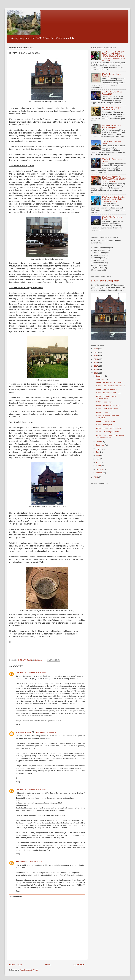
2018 (96, 363)
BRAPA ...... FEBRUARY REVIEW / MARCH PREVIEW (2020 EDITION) (114, 179)
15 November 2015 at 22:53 (35, 673)
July (98, 452)
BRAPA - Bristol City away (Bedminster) (106, 397)
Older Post (79, 965)
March (99, 466)
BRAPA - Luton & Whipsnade (105, 281)
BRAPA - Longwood (103, 412)
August (99, 449)
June (98, 455)
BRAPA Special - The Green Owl (108, 428)
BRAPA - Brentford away (105, 421)
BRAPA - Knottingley (104, 425)
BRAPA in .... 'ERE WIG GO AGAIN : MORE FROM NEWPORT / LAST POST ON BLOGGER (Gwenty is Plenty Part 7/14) (114, 56)
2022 (96, 349)
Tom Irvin (20, 673)
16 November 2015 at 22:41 (46, 732)
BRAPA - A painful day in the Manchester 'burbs (113, 109)
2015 (96, 373)
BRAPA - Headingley (104, 402)
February (100, 469)
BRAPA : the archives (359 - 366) (109, 393)
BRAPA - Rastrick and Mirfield (107, 389)
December (100, 376)
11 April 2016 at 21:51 (36, 862)
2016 (96, 370)
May (98, 459)
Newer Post (16, 965)
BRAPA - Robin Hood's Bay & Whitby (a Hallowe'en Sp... (110, 436)
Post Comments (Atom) (29, 970)
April (98, 462)
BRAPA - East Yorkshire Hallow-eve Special (111, 126)
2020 (96, 356)
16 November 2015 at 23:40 (35, 789)
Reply (18, 724)
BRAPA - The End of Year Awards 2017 (112, 93)
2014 (96, 477)
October (99, 442)
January (99, 473)
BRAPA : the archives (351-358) (108, 405)
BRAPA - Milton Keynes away (107, 432)
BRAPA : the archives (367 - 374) (109, 382)
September (101, 445)
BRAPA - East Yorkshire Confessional (110, 386)
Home (48, 965)
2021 (96, 352)
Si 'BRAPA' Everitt (23, 732)
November (100, 379)
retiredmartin (21, 862)
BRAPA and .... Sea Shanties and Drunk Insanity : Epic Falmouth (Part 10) (113, 199)
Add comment (16, 897)
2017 (96, 366)
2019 (96, 359)
